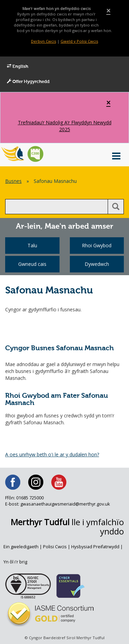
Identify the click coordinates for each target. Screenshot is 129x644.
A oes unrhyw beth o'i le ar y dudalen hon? (52, 454)
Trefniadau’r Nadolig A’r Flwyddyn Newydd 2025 (65, 126)
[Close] (108, 11)
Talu (32, 245)
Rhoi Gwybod (97, 245)
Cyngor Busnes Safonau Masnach (60, 348)
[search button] (116, 207)
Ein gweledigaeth (21, 547)
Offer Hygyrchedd (28, 82)
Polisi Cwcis (55, 547)
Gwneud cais (32, 264)
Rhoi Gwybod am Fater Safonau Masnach (57, 400)
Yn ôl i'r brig (15, 562)
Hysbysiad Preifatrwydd (95, 547)
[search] (57, 207)
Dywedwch (97, 264)
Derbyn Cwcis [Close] (44, 41)
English (18, 66)
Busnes (13, 181)
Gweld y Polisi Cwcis (79, 41)
